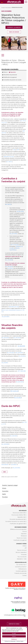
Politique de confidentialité (10, 641)
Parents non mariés (22, 538)
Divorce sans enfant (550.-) (20, 513)
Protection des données (21, 573)
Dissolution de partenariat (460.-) (18, 519)
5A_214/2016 (16, 468)
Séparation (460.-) (22, 517)
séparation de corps (9, 156)
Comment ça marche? (14, 27)
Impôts (4, 494)
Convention (5, 491)
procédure (14, 464)
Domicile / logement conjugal (10, 485)
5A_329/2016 (5, 338)
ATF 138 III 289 (22, 371)
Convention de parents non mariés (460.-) (16, 521)
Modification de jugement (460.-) (18, 524)
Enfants (4, 488)
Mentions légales (20, 641)
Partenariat (24, 536)
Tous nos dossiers (22, 557)
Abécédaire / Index (22, 559)
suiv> (5, 472)
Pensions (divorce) (22, 550)
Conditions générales (21, 571)
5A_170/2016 (11, 353)
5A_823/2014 (20, 382)
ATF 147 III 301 (15, 245)
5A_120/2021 (14, 436)
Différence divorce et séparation (18, 529)
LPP (26, 548)
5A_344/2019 (9, 266)
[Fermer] (26, 628)
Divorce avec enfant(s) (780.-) (19, 515)
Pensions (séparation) (21, 552)
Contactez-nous (14, 624)
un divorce (11, 268)
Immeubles (24, 554)
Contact (25, 575)
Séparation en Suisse (17, 8)
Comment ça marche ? (21, 567)
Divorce (25, 531)
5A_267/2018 (13, 234)
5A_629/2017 (19, 353)
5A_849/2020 (20, 211)
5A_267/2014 (6, 317)
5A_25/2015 (22, 356)
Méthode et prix (22, 569)
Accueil (3, 8)
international (5, 464)
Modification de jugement (20, 540)
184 (18, 150)
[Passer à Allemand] (2, 2)
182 (14, 150)
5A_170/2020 (9, 260)
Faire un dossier (14, 32)
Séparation (24, 534)
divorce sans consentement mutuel (11, 310)
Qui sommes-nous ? (21, 565)
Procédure (5, 497)
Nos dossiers (8, 8)
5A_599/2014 (17, 338)
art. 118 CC (9, 162)
